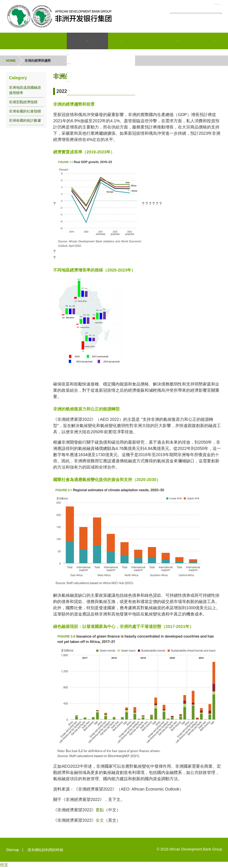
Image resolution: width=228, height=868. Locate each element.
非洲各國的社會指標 (84, 82)
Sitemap (12, 850)
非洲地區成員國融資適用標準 (91, 64)
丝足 (4, 865)
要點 (100, 810)
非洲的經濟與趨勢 (82, 55)
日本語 (200, 6)
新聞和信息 (215, 41)
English (157, 6)
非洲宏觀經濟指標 (82, 73)
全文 (100, 820)
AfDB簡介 (31, 41)
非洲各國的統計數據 (84, 91)
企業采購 (145, 41)
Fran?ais (179, 6)
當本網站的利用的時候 (45, 850)
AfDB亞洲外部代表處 (179, 41)
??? (216, 6)
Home (10, 41)
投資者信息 (122, 41)
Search (211, 20)
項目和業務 (55, 41)
